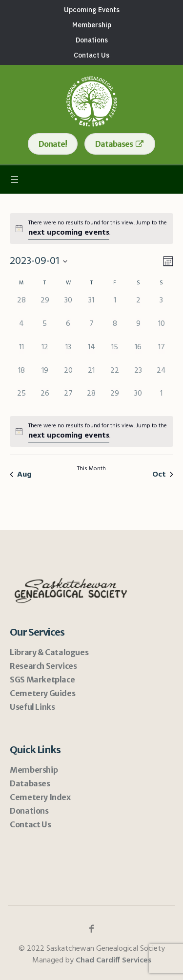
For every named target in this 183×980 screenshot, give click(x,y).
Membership (34, 770)
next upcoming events (69, 233)
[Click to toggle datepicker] (39, 261)
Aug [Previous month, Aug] (21, 475)
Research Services (43, 666)
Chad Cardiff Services (113, 960)
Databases (30, 783)
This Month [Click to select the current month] (91, 469)
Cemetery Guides (42, 693)
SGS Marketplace (42, 680)
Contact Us (30, 824)
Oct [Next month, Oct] (163, 475)
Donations (29, 811)
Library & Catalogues (49, 652)
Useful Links (32, 707)
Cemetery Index (40, 797)
